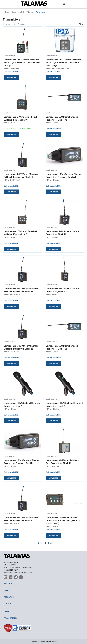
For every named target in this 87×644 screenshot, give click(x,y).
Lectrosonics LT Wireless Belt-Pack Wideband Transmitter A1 (21, 118)
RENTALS (8, 583)
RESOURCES (9, 597)
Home (7, 12)
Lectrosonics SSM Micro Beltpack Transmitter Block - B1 (62, 347)
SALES (7, 590)
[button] (6, 4)
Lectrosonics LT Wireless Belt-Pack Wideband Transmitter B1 (21, 233)
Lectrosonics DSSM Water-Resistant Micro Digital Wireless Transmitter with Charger (63, 63)
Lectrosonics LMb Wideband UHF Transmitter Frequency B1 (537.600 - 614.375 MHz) (63, 520)
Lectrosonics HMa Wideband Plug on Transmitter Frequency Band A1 (63, 176)
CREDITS (8, 611)
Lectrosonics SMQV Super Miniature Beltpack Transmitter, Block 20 (21, 519)
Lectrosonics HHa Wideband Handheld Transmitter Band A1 (22, 405)
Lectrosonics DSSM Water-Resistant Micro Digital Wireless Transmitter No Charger (22, 63)
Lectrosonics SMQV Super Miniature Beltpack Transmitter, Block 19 (21, 176)
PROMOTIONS (10, 618)
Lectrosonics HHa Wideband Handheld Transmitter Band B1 (64, 405)
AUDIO (21, 12)
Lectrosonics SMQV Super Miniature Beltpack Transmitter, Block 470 (21, 290)
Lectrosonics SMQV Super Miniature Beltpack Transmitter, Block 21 (21, 347)
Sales (14, 12)
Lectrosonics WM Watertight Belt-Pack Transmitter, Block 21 (63, 462)
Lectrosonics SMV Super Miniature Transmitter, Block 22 (62, 290)
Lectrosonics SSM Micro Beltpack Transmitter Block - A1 (62, 118)
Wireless (30, 12)
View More (11, 77)
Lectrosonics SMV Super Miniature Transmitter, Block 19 (62, 233)
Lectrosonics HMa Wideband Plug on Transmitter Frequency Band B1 (21, 462)
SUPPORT (8, 604)
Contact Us (81, 4)
